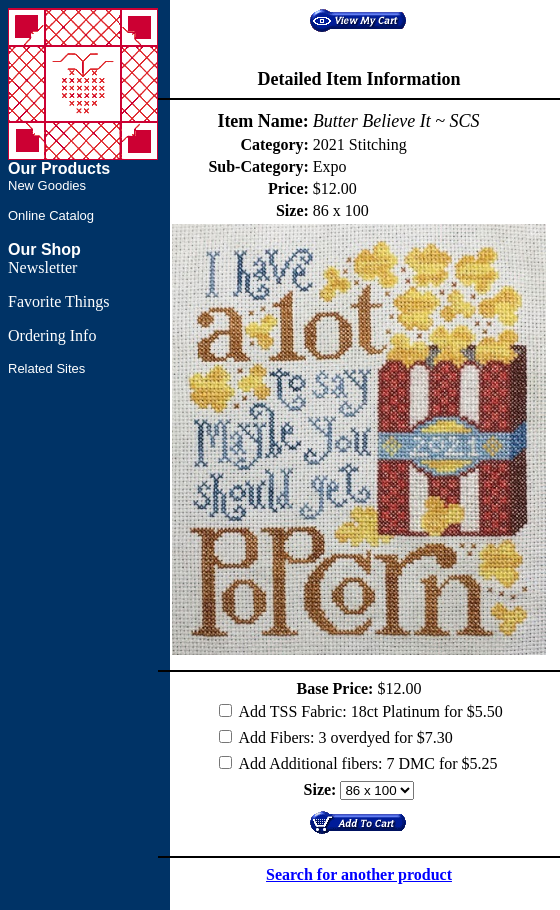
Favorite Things (58, 301)
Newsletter (42, 267)
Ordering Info (52, 335)
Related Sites (46, 368)
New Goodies (47, 185)
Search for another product (359, 874)
